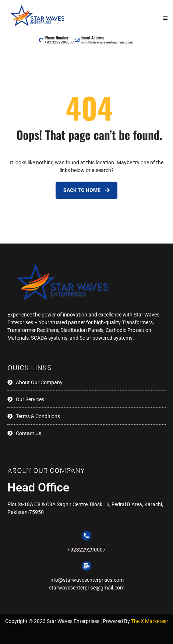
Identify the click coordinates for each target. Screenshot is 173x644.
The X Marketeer (149, 621)
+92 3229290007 (59, 42)
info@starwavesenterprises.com (107, 42)
